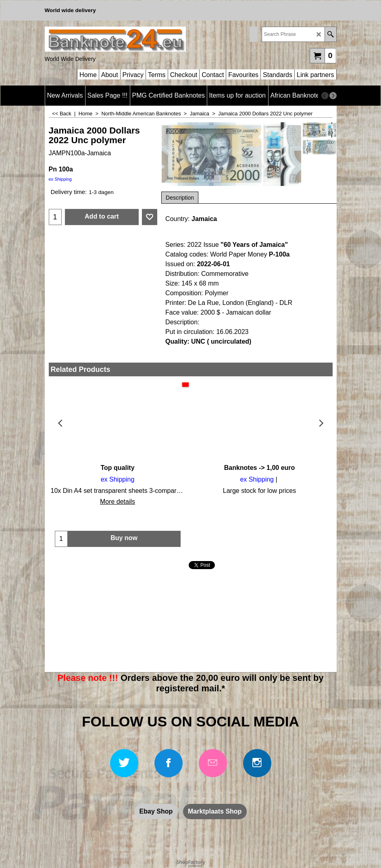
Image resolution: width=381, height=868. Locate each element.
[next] (333, 96)
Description (180, 198)
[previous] (325, 96)
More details (118, 502)
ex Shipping (60, 179)
